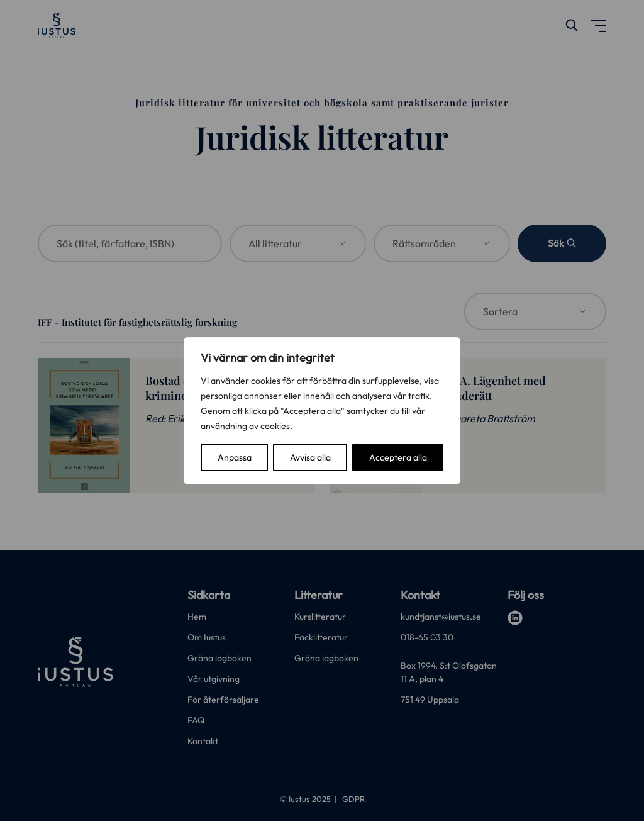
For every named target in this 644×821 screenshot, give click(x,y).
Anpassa (235, 457)
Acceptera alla (398, 457)
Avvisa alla (310, 457)
